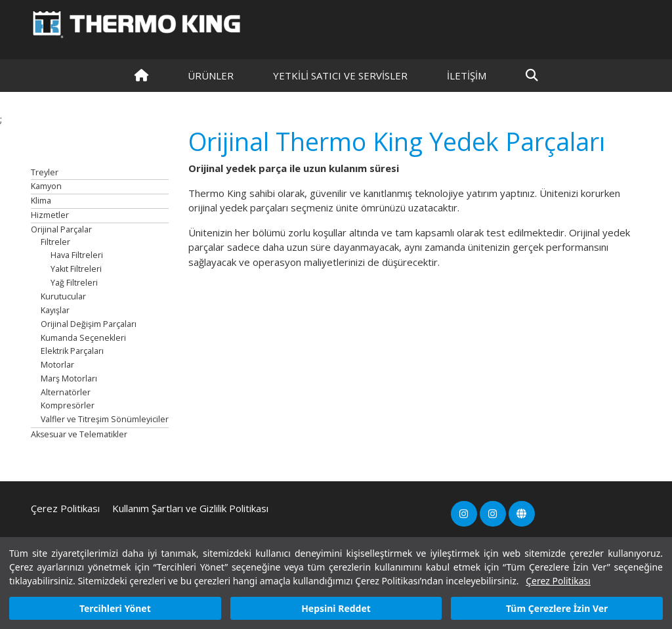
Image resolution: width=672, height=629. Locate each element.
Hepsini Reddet (336, 608)
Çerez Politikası (558, 581)
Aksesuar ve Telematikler (79, 434)
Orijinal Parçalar (61, 229)
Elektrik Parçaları (72, 351)
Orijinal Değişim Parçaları (89, 324)
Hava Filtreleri (77, 255)
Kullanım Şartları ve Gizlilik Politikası (190, 508)
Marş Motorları (69, 379)
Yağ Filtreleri (74, 283)
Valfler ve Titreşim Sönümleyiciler (105, 419)
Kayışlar (55, 310)
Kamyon (46, 186)
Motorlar (57, 365)
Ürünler (211, 76)
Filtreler (55, 242)
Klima (41, 201)
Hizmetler (50, 215)
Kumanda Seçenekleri (83, 338)
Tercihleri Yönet (115, 608)
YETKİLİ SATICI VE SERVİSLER (340, 76)
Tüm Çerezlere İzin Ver (557, 608)
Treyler (45, 172)
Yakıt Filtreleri (76, 269)
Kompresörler (68, 405)
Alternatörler (66, 392)
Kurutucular (63, 296)
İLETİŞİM (467, 76)
